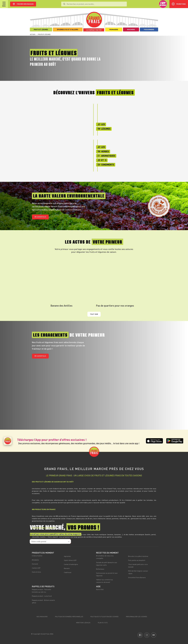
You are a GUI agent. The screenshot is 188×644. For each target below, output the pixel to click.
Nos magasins (42, 617)
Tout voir (94, 314)
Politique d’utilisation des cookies (104, 617)
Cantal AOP (36, 568)
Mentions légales (83, 623)
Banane (67, 568)
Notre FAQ (100, 589)
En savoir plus (40, 217)
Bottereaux (100, 569)
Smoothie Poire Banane (137, 577)
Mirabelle (35, 560)
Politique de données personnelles (69, 617)
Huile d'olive (36, 572)
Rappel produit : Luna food (42, 596)
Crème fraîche (37, 556)
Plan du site (103, 623)
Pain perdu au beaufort (137, 560)
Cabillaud (68, 572)
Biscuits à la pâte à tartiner (138, 556)
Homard (35, 564)
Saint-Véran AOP (70, 560)
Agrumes (67, 556)
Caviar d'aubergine (71, 564)
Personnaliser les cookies (137, 617)
